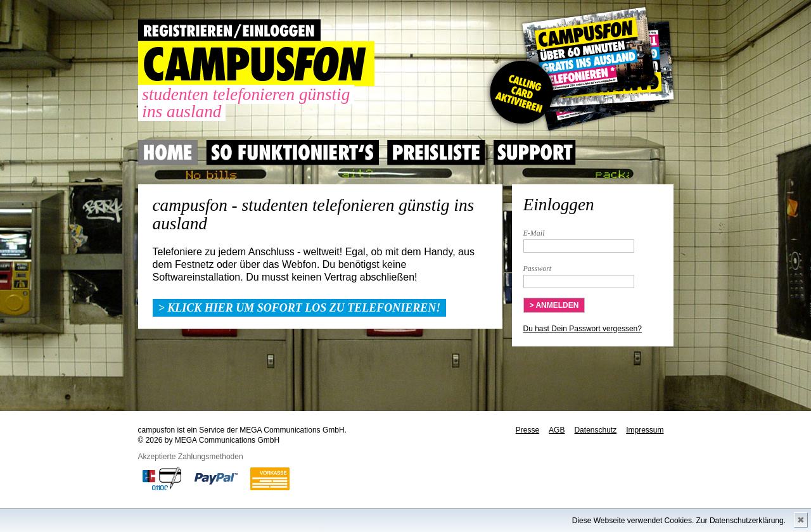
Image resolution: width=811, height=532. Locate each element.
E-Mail (534, 233)
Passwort (538, 269)
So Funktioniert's (292, 153)
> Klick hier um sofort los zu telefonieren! (300, 308)
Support (535, 153)
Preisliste (436, 153)
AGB (557, 430)
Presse (527, 430)
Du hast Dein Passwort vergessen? (583, 329)
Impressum (645, 430)
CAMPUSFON (256, 64)
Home (168, 153)
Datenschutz (595, 430)
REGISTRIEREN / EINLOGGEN (229, 30)
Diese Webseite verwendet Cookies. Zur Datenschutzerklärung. (679, 521)
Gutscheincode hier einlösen (579, 70)
